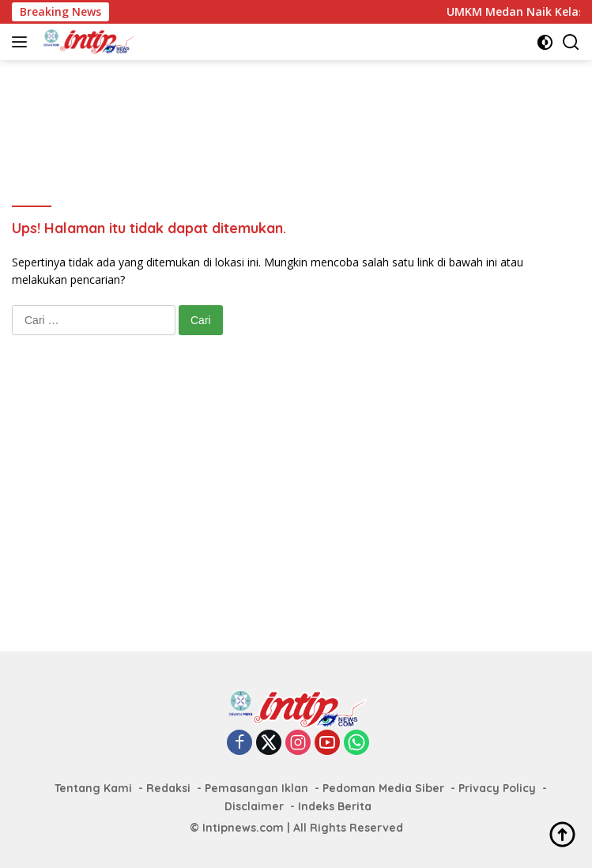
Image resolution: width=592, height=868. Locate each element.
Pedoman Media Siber (383, 788)
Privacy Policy (497, 788)
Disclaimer (254, 806)
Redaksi (168, 788)
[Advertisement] (300, 111)
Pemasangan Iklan (256, 788)
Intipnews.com (243, 828)
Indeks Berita (335, 806)
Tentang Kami (93, 788)
